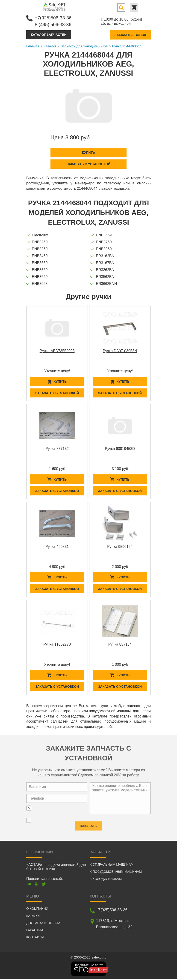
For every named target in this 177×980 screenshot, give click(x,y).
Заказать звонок (130, 35)
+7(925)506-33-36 (53, 18)
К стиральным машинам (112, 865)
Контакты (35, 938)
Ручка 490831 (57, 547)
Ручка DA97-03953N (120, 351)
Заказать (88, 825)
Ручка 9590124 (120, 547)
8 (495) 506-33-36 (53, 24)
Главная (33, 46)
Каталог (50, 46)
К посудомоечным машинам (116, 872)
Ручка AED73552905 (57, 351)
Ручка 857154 (120, 645)
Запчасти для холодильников (84, 46)
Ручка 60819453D (120, 449)
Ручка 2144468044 (127, 46)
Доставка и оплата (43, 924)
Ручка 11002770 (57, 645)
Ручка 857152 (57, 449)
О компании (37, 909)
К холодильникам (106, 879)
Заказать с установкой (88, 164)
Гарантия (35, 931)
